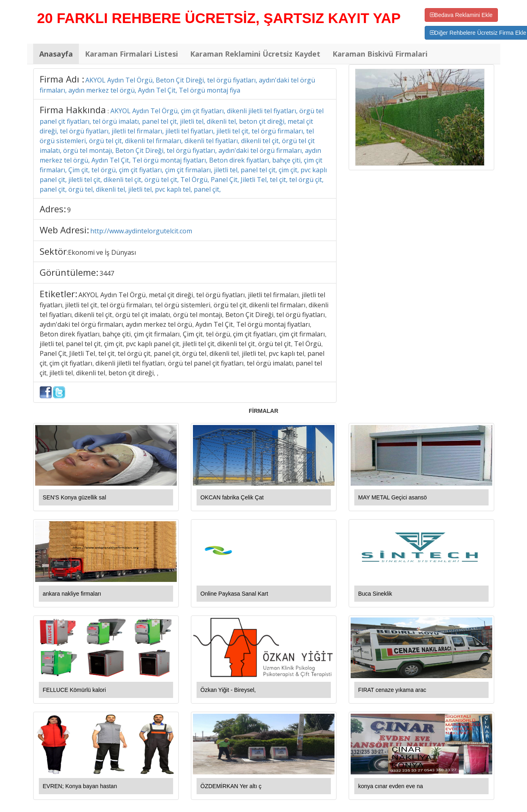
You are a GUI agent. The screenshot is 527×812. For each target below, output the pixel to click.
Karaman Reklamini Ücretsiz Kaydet (255, 54)
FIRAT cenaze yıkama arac (392, 690)
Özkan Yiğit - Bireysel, (228, 690)
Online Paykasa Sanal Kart (234, 594)
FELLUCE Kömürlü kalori (74, 690)
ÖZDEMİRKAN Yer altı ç (231, 786)
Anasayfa (56, 54)
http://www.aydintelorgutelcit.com (141, 231)
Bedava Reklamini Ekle (461, 15)
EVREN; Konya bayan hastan (80, 786)
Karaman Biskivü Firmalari (380, 54)
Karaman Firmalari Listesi (131, 54)
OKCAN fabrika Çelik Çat (232, 497)
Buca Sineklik (375, 594)
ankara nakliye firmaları (72, 594)
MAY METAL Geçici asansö (393, 497)
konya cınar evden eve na (391, 786)
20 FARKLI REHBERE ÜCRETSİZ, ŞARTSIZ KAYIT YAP (219, 18)
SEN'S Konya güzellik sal (75, 497)
